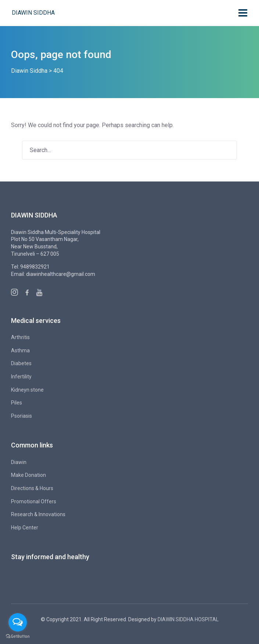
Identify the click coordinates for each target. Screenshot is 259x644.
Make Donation (28, 475)
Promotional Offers (34, 501)
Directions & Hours (32, 488)
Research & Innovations (38, 514)
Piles (17, 403)
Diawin (19, 462)
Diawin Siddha (33, 13)
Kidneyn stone (27, 390)
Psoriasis (21, 416)
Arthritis (20, 337)
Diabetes (21, 363)
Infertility (21, 377)
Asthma (20, 350)
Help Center (25, 528)
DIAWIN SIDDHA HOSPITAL (188, 619)
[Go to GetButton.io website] (18, 636)
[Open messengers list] (18, 622)
